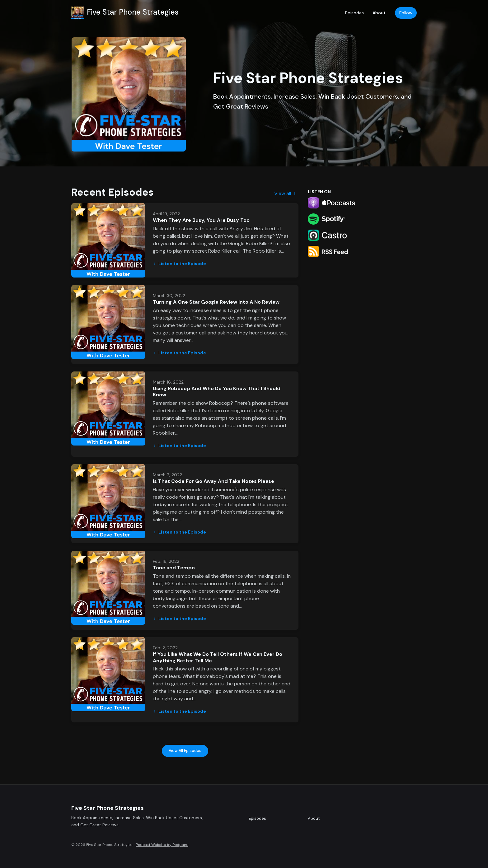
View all (286, 193)
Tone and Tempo (174, 568)
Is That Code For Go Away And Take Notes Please (213, 481)
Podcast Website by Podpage (162, 845)
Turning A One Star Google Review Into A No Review (216, 302)
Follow (406, 13)
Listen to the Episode (179, 264)
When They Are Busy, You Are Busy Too (201, 220)
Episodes (354, 13)
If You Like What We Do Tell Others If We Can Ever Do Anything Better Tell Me (218, 657)
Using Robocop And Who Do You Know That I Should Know (217, 392)
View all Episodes (185, 751)
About (379, 13)
